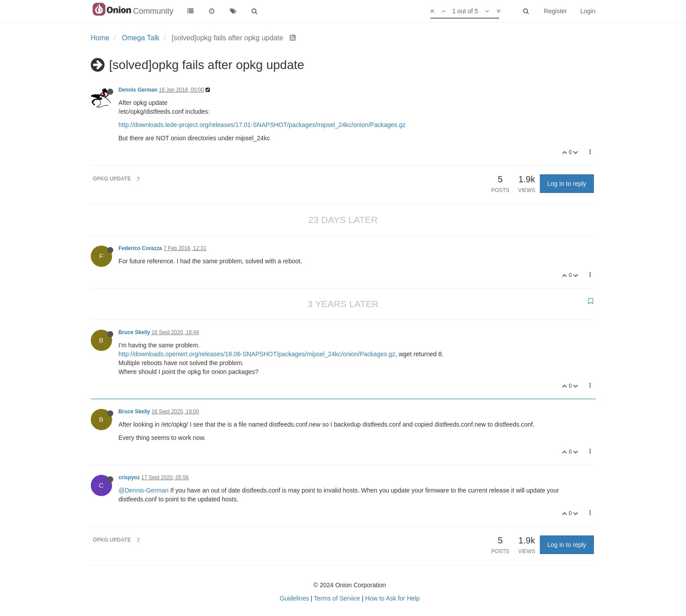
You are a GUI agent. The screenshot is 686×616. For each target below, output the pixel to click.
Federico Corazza (140, 248)
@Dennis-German (144, 490)
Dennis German (138, 90)
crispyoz (129, 477)
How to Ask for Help (393, 598)
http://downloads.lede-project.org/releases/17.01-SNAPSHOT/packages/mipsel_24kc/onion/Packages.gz (262, 125)
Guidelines (295, 598)
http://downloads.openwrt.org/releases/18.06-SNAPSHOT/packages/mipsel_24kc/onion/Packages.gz (257, 354)
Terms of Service (337, 598)
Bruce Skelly (134, 332)
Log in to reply (567, 184)
